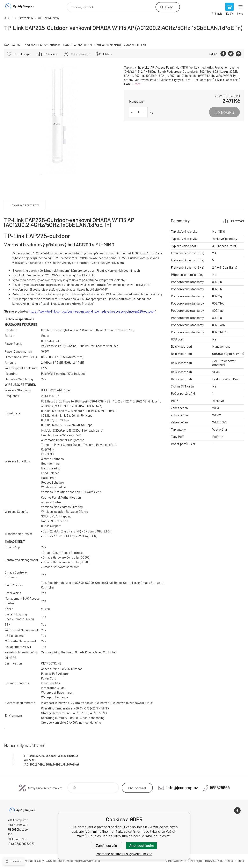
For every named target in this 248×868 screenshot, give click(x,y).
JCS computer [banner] (22, 6)
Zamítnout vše (106, 846)
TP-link (141, 45)
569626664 (220, 788)
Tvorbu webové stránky (180, 861)
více (138, 84)
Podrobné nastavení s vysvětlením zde (124, 854)
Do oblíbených (23, 54)
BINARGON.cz (214, 861)
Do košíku (224, 112)
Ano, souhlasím (141, 846)
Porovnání (51, 54)
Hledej (169, 7)
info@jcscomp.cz (182, 788)
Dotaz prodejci (80, 54)
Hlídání (107, 54)
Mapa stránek (235, 861)
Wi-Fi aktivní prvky (49, 18)
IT (13, 18)
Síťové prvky (26, 18)
